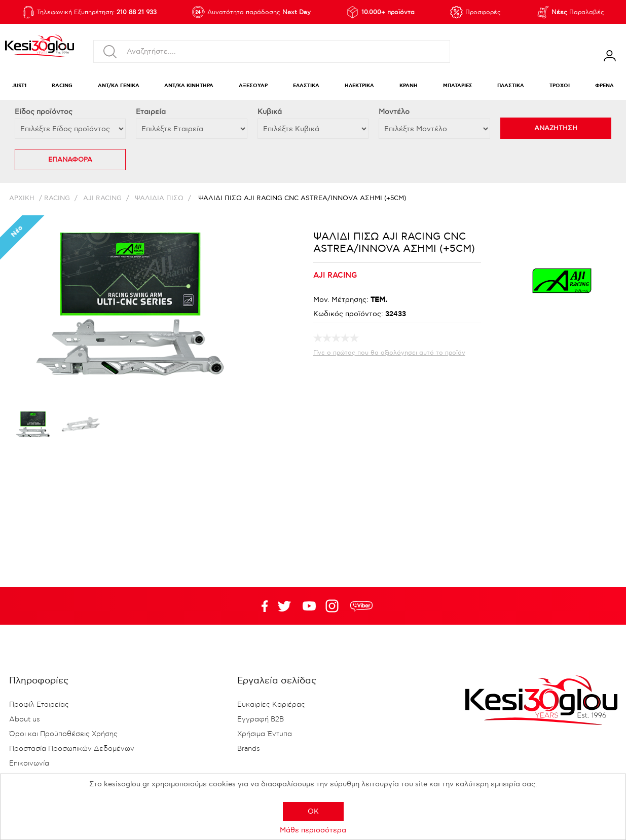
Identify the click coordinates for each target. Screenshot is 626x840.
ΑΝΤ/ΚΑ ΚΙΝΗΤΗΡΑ (189, 86)
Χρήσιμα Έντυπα (265, 734)
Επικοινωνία (29, 763)
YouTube (284, 606)
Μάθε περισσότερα (313, 830)
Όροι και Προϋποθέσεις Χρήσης (63, 734)
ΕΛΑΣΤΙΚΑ (306, 86)
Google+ (334, 606)
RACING (62, 86)
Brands (249, 749)
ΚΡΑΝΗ (409, 86)
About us (25, 719)
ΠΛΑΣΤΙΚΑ (511, 86)
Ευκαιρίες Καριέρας (271, 705)
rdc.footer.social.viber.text (361, 606)
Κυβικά (270, 112)
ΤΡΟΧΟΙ (560, 86)
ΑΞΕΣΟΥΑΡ (253, 86)
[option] (33, 427)
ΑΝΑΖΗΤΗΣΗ (556, 128)
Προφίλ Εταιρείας (39, 705)
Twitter (309, 606)
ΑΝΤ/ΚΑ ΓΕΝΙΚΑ (119, 86)
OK (313, 811)
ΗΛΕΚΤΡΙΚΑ (359, 86)
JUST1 (19, 86)
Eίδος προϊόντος (44, 112)
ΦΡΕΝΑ (604, 86)
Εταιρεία (151, 112)
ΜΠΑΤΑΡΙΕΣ (458, 86)
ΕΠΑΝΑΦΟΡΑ (70, 160)
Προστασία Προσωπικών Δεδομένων (72, 749)
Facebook (260, 606)
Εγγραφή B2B (261, 719)
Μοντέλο (394, 112)
